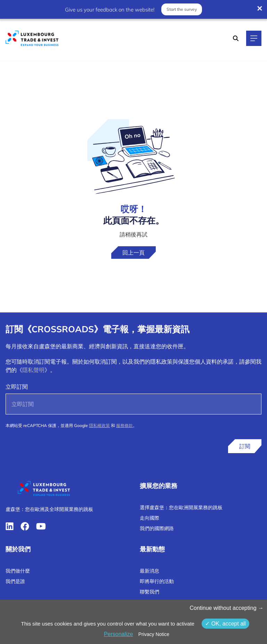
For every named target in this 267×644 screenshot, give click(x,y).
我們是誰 (15, 581)
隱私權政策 (99, 425)
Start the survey (182, 9)
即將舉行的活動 (157, 581)
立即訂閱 (17, 387)
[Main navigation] (254, 38)
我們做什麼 (18, 571)
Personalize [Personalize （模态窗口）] (119, 634)
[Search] (236, 38)
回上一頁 (133, 253)
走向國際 (149, 518)
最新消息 (149, 571)
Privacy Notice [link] (154, 634)
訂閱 (245, 446)
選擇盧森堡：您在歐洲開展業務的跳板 (181, 507)
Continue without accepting (226, 608)
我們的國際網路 (157, 528)
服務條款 (124, 425)
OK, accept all (225, 624)
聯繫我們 (149, 592)
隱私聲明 (33, 370)
